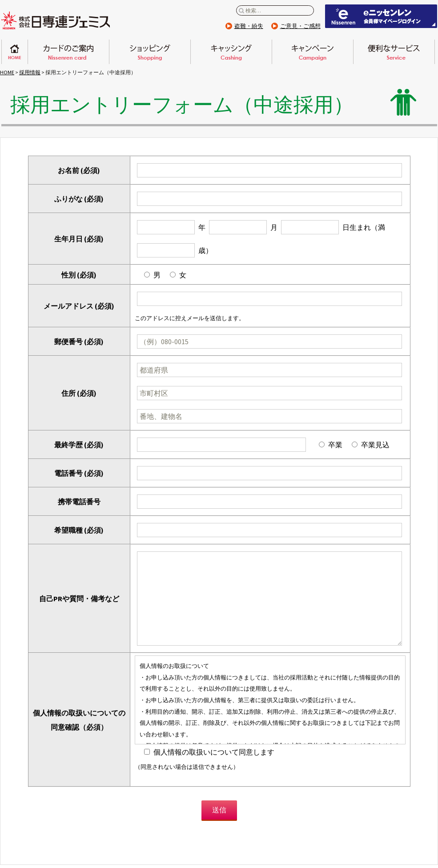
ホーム (15, 52)
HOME (7, 72)
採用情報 (30, 72)
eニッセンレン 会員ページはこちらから (381, 16)
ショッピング (150, 52)
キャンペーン (313, 52)
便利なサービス (394, 52)
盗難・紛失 (249, 26)
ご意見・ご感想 (300, 26)
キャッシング (231, 52)
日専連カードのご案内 (68, 52)
